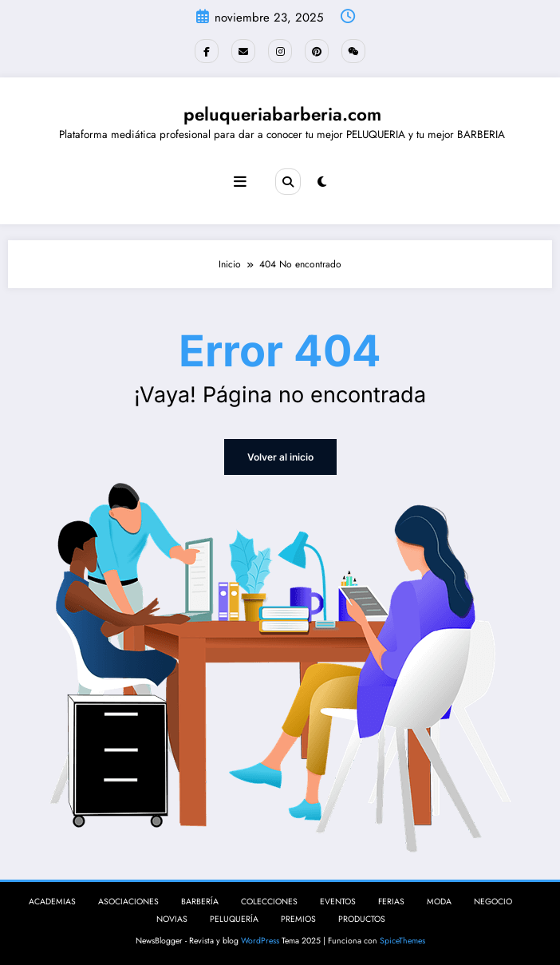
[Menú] (240, 182)
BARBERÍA (200, 902)
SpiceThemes (402, 941)
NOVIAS (172, 919)
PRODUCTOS (362, 919)
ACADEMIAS (52, 902)
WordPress (260, 941)
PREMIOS (298, 919)
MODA (439, 902)
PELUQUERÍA (234, 919)
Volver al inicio (280, 457)
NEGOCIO (493, 902)
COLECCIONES (269, 902)
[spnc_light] (322, 182)
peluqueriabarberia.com (282, 114)
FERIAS (391, 902)
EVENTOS (338, 902)
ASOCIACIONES (128, 902)
